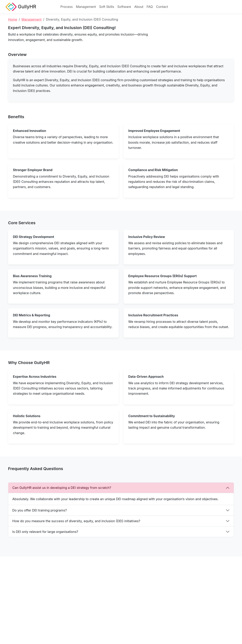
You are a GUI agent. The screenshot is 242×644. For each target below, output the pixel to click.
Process (67, 7)
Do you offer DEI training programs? (40, 510)
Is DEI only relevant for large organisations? (45, 532)
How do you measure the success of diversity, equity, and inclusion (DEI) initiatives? (76, 521)
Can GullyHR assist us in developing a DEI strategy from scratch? (62, 488)
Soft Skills (107, 7)
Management (86, 7)
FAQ (150, 7)
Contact (162, 7)
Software (124, 7)
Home (13, 19)
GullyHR (21, 7)
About (139, 7)
